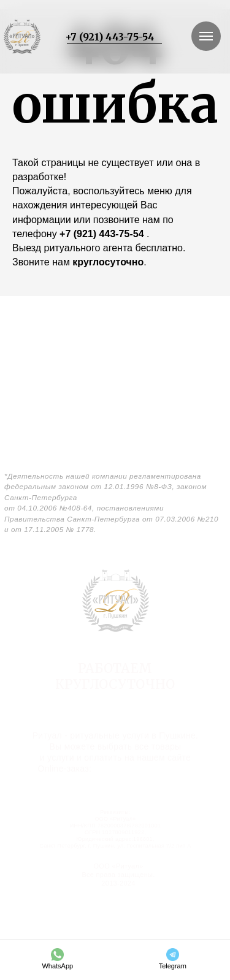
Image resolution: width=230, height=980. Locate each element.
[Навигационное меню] (206, 36)
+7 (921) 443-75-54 (110, 37)
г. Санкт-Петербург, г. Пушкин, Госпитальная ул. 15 (115, 707)
